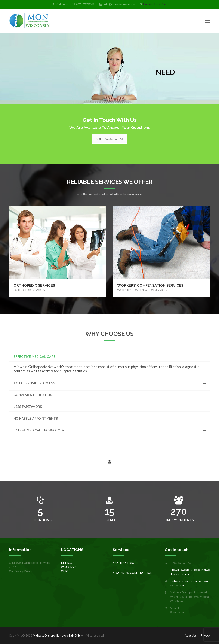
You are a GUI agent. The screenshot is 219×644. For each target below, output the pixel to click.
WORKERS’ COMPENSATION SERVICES (150, 285)
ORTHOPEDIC (125, 563)
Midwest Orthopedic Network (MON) (56, 635)
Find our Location (155, 4)
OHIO (65, 571)
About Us (191, 635)
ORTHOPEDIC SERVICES (34, 285)
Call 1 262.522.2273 (110, 139)
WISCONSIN (69, 567)
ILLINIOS (66, 563)
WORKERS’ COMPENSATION (134, 573)
